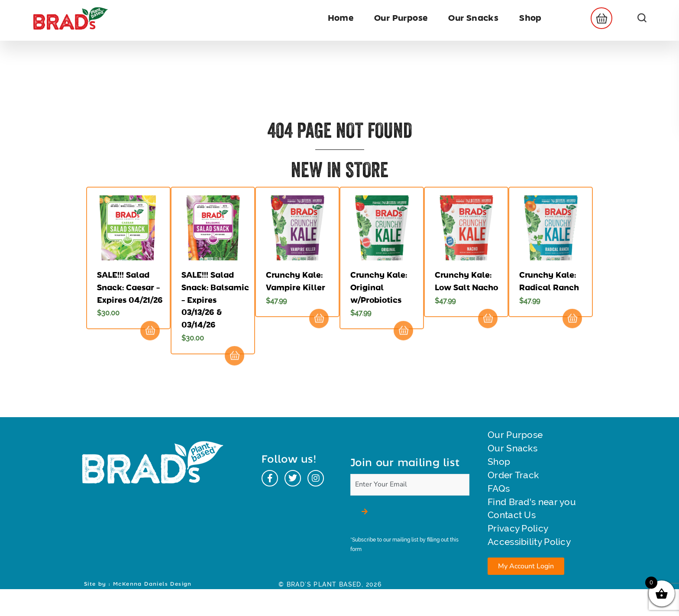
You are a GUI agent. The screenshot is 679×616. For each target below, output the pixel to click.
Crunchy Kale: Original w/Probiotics (379, 288)
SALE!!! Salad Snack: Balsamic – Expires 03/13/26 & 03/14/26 (215, 300)
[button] (599, 18)
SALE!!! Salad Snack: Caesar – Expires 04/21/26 (130, 288)
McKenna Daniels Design (152, 611)
